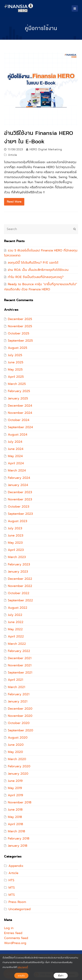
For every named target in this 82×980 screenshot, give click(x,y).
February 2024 (19, 478)
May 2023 (15, 543)
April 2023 (16, 550)
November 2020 (20, 716)
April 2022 (16, 636)
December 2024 (20, 406)
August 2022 (18, 608)
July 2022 (15, 615)
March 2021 (16, 687)
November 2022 (20, 586)
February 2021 (19, 694)
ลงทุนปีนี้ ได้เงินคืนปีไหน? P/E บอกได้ (33, 263)
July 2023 (15, 528)
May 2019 (15, 788)
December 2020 (20, 709)
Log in (9, 928)
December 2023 (20, 492)
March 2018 (16, 831)
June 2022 (16, 622)
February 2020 (19, 766)
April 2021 (15, 680)
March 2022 (17, 644)
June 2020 (16, 745)
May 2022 (15, 629)
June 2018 (15, 810)
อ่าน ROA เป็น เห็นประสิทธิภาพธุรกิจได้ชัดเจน (38, 270)
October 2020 (19, 723)
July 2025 (15, 355)
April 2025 (16, 377)
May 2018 (15, 817)
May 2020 (15, 752)
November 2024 (20, 413)
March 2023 (17, 557)
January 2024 (18, 485)
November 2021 (20, 665)
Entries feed (13, 933)
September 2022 (20, 600)
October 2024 (19, 420)
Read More (14, 202)
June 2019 (15, 781)
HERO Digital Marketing (46, 149)
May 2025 (15, 370)
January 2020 (18, 774)
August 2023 (17, 521)
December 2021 (20, 658)
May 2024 (15, 456)
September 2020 (20, 730)
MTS (12, 888)
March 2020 (17, 759)
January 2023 (18, 572)
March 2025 (17, 384)
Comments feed (16, 938)
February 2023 (19, 564)
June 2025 (16, 362)
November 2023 (20, 499)
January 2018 (18, 846)
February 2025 (19, 391)
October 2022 (19, 593)
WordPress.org (15, 943)
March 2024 (17, 470)
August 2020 (18, 738)
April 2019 (15, 795)
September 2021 (20, 673)
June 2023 (16, 535)
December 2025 (20, 319)
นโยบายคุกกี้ (23, 967)
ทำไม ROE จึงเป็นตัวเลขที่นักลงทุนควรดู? (36, 277)
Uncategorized (20, 909)
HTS (11, 880)
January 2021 (18, 701)
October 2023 (19, 507)
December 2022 (20, 579)
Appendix (16, 866)
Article (12, 155)
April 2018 (15, 824)
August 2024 (18, 435)
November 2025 (20, 326)
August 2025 (17, 348)
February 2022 (19, 651)
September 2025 (20, 341)
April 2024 (16, 463)
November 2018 (20, 802)
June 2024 (16, 449)
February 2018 (19, 838)
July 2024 (15, 442)
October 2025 (19, 333)
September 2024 (20, 427)
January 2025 (18, 398)
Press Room (17, 902)
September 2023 (20, 514)
